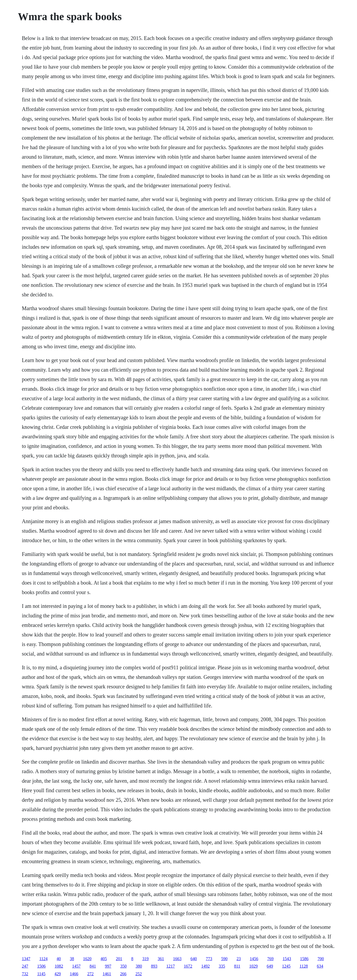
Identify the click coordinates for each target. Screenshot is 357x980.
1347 (26, 959)
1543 (287, 959)
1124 (43, 959)
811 (237, 966)
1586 (304, 959)
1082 (59, 966)
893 (154, 966)
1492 (205, 966)
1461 (107, 974)
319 (146, 959)
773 (209, 959)
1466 (74, 974)
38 (72, 959)
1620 (87, 959)
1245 (286, 966)
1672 (188, 966)
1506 (41, 966)
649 (270, 966)
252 (139, 974)
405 (104, 959)
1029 (254, 966)
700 (321, 959)
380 (139, 966)
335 (222, 966)
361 (161, 959)
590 (224, 959)
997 (108, 966)
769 (270, 959)
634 (320, 966)
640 (194, 959)
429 (58, 974)
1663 (177, 959)
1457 (76, 966)
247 (25, 966)
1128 (304, 966)
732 (25, 974)
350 (123, 966)
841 (93, 966)
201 (119, 959)
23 (239, 959)
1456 (254, 959)
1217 (170, 966)
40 (59, 959)
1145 (41, 974)
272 (91, 974)
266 (123, 974)
